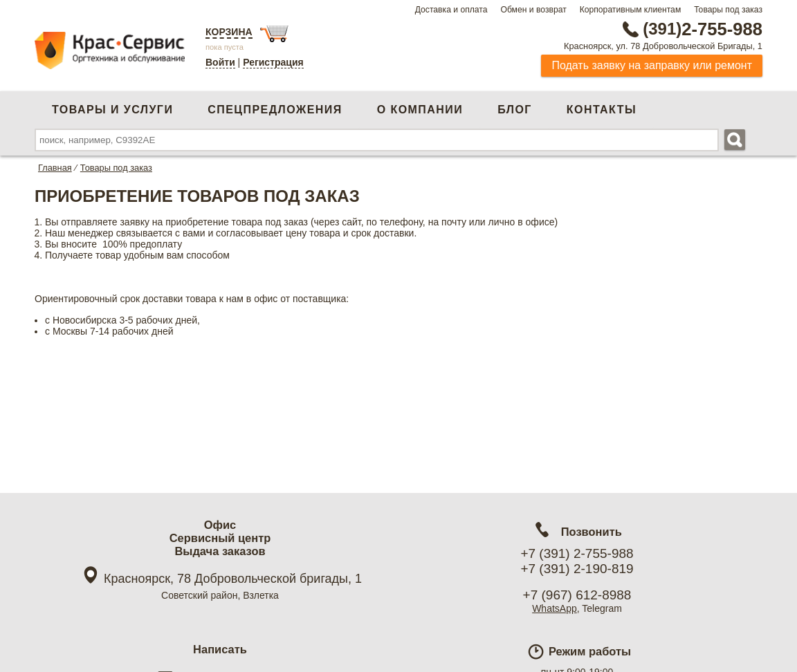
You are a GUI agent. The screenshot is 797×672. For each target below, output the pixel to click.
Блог (515, 110)
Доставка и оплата (451, 10)
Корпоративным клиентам (631, 10)
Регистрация (273, 62)
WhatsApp (555, 608)
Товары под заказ (728, 10)
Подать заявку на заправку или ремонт (652, 65)
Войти (220, 62)
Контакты (602, 110)
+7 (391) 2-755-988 (577, 553)
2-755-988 (693, 29)
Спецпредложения (275, 110)
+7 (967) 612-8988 (577, 595)
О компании (420, 110)
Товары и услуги (112, 110)
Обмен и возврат (533, 10)
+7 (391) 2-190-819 (577, 569)
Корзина (229, 32)
